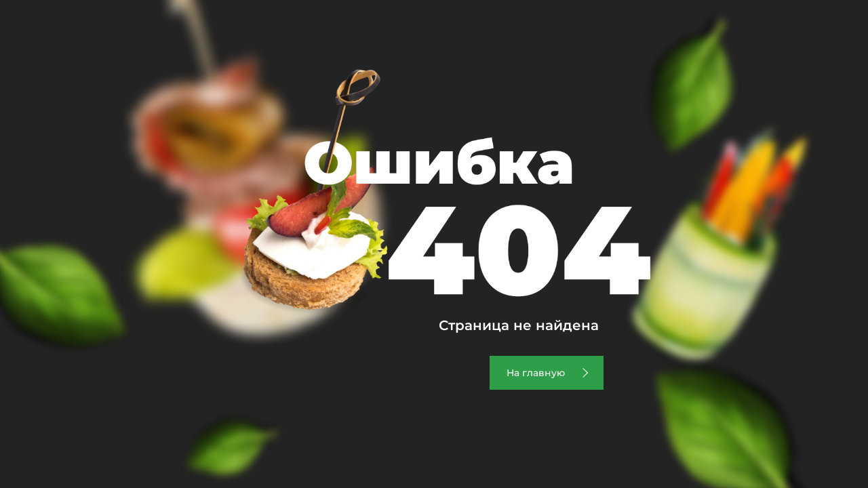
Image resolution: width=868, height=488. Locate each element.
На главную (536, 373)
